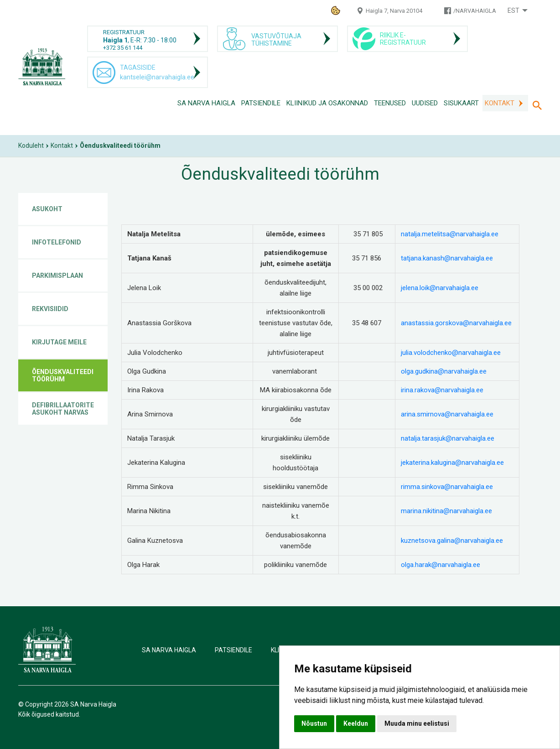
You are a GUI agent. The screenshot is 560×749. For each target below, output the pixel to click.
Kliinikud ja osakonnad (327, 103)
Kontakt (500, 103)
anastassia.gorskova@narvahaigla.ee (456, 323)
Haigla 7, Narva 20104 (394, 11)
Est (513, 10)
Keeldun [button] (356, 723)
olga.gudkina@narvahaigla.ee (444, 371)
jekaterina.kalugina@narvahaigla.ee (452, 463)
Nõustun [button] (314, 723)
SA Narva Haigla (206, 103)
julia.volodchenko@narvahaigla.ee (451, 353)
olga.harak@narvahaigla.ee (441, 565)
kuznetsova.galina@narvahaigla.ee (452, 541)
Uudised (425, 103)
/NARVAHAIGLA (475, 11)
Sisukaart (461, 103)
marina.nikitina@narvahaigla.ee (446, 511)
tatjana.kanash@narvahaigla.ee (447, 258)
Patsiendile (261, 103)
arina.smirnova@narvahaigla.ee (447, 414)
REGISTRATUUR (124, 32)
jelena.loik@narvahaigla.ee (440, 288)
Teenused (390, 103)
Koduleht (31, 146)
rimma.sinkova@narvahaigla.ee (447, 487)
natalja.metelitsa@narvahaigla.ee (450, 234)
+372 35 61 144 (123, 48)
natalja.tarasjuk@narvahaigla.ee (448, 438)
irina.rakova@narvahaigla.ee (442, 390)
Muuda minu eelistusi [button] (417, 723)
